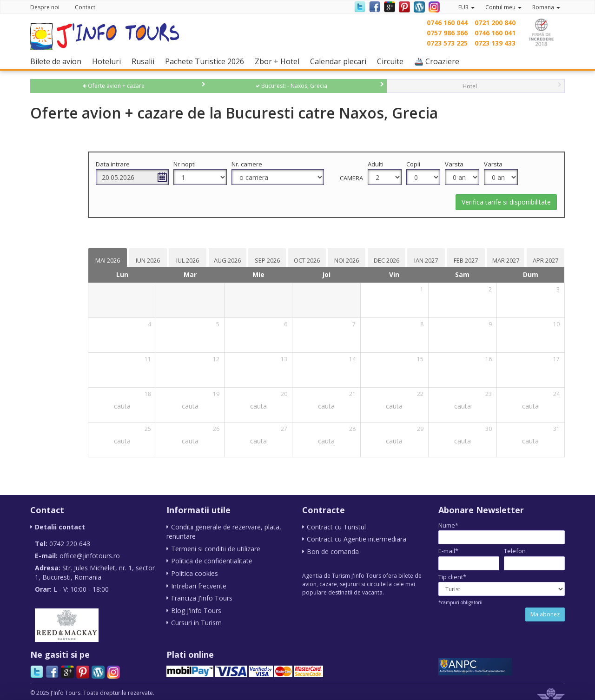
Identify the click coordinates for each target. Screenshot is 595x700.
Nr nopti (250, 164)
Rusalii (145, 61)
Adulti (408, 164)
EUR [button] (466, 7)
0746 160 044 (447, 23)
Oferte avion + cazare (114, 86)
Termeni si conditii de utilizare (216, 548)
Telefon (515, 551)
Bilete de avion (58, 61)
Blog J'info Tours (196, 609)
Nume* (448, 525)
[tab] (183, 258)
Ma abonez (545, 614)
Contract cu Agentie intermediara (357, 539)
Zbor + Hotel (279, 61)
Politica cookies (195, 572)
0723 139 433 (495, 43)
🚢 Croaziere (439, 61)
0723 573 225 (447, 43)
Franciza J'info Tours (202, 597)
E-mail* (448, 551)
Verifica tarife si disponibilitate (506, 202)
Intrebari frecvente (199, 584)
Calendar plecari (340, 61)
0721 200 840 (495, 23)
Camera (384, 178)
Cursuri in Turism (196, 621)
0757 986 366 (447, 33)
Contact (85, 7)
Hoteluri (109, 61)
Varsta (474, 164)
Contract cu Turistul (336, 527)
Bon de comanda (333, 551)
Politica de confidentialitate (212, 560)
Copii (439, 164)
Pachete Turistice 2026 (207, 61)
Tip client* (452, 577)
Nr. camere (303, 164)
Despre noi (45, 7)
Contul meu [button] (503, 7)
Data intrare (191, 164)
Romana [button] (546, 7)
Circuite (393, 61)
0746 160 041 (495, 33)
